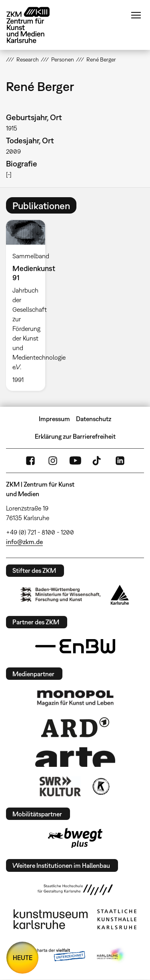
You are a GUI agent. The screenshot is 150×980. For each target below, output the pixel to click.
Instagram (53, 461)
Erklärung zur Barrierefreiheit (75, 436)
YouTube (75, 461)
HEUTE (23, 958)
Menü (136, 15)
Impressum (54, 419)
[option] (29, 305)
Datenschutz (94, 419)
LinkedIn (120, 461)
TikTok (98, 461)
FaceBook (30, 461)
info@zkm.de (24, 542)
